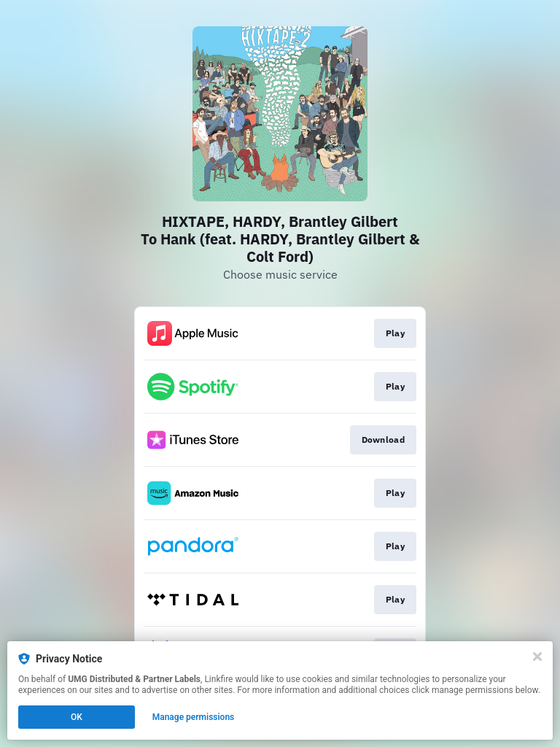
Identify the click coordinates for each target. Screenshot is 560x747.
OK (77, 717)
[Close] (537, 657)
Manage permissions (194, 717)
